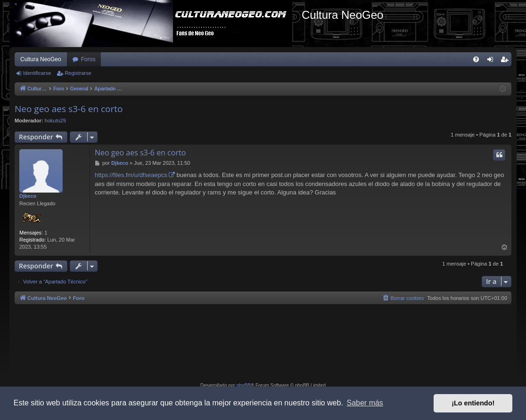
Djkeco (28, 196)
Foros (88, 59)
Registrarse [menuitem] (506, 61)
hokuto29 (55, 121)
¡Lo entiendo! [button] (473, 403)
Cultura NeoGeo (41, 59)
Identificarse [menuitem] (492, 61)
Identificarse (37, 73)
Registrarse (78, 73)
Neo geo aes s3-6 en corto (69, 109)
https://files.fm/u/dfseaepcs (131, 175)
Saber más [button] (365, 403)
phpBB (244, 385)
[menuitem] (476, 59)
